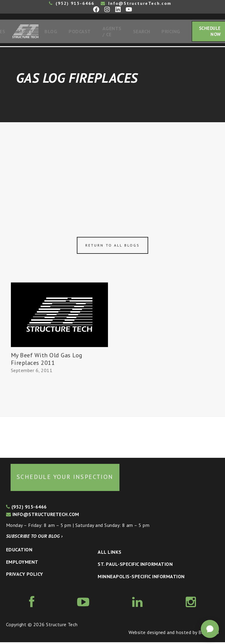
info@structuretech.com (43, 516)
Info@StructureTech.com (136, 3)
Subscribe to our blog (34, 538)
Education (19, 551)
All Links (109, 554)
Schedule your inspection (65, 479)
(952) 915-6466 (72, 3)
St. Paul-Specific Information (135, 566)
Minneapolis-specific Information (141, 578)
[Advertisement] (112, 169)
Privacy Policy (25, 576)
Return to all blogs (112, 247)
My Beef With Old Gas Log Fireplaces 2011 (47, 361)
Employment (22, 564)
